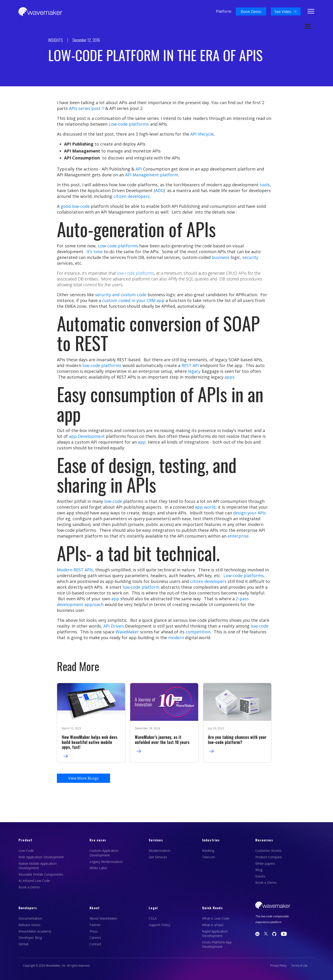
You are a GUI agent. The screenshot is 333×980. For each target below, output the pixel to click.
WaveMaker (127, 632)
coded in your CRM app (141, 300)
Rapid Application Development (215, 934)
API (139, 169)
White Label (98, 868)
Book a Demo (29, 887)
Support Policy (159, 925)
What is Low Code (216, 918)
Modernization (160, 851)
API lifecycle (202, 134)
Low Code (26, 851)
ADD (159, 190)
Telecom (209, 857)
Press (94, 931)
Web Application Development (41, 857)
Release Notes (29, 925)
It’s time (94, 252)
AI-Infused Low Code (34, 881)
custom (110, 300)
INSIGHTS (55, 40)
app (142, 442)
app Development (87, 436)
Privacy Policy (278, 966)
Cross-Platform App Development (217, 944)
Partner (95, 925)
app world (205, 507)
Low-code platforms (129, 124)
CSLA (153, 918)
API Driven (114, 626)
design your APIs (250, 513)
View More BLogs (83, 778)
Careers (95, 938)
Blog (259, 870)
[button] (251, 11)
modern (176, 638)
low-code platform (141, 587)
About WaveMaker (103, 918)
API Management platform (152, 175)
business (220, 257)
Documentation (30, 918)
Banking (208, 851)
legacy (194, 371)
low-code (113, 501)
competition (198, 632)
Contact (95, 944)
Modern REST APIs (75, 570)
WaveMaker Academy (35, 931)
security (250, 257)
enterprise (238, 536)
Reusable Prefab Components (41, 874)
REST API (190, 365)
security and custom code (121, 295)
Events (260, 876)
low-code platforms (136, 273)
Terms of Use (299, 966)
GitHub (24, 944)
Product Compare (269, 857)
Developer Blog (30, 938)
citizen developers (208, 581)
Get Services (158, 857)
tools (265, 185)
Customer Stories (268, 851)
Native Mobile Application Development (38, 866)
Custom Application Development (104, 853)
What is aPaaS (213, 925)
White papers (265, 863)
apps (230, 377)
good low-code (75, 206)
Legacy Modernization (106, 862)
